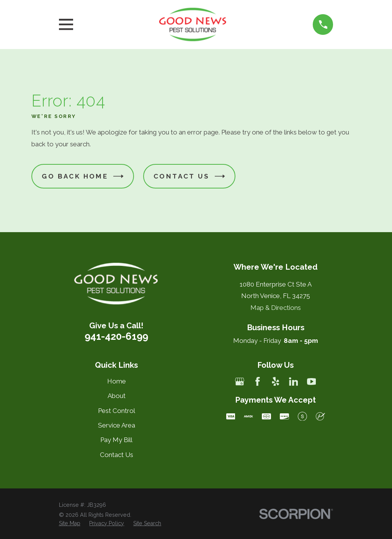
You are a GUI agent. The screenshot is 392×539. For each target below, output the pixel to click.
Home (117, 381)
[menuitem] (70, 524)
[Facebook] (258, 382)
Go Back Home (83, 176)
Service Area (117, 425)
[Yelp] (276, 382)
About (117, 396)
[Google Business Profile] (240, 382)
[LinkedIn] (294, 382)
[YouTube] (312, 382)
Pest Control (117, 411)
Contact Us (189, 176)
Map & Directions (276, 308)
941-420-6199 (116, 336)
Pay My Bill (116, 440)
